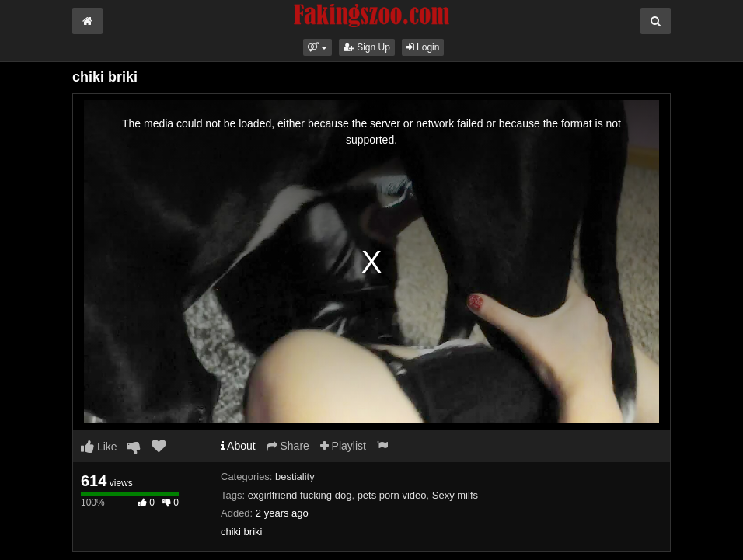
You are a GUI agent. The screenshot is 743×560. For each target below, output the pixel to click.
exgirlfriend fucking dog (300, 495)
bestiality (295, 477)
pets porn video (392, 495)
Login (423, 47)
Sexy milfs (455, 495)
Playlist (343, 446)
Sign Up (367, 47)
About (238, 446)
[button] (317, 47)
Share (288, 446)
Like (99, 447)
